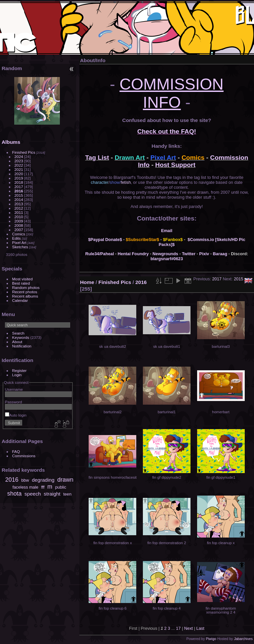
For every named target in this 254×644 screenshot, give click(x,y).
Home (87, 282)
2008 (19, 225)
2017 (19, 187)
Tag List (97, 158)
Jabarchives (243, 639)
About (17, 342)
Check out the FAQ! (167, 131)
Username (14, 389)
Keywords (21, 337)
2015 (19, 195)
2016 (19, 191)
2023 (19, 161)
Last (200, 628)
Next (189, 628)
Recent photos (25, 292)
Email (167, 231)
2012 (19, 208)
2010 (19, 217)
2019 (19, 178)
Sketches (20, 247)
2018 (19, 182)
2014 (19, 200)
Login (17, 375)
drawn (65, 480)
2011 (19, 212)
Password (14, 402)
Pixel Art (19, 242)
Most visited (22, 279)
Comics (19, 234)
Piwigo (211, 639)
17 (178, 628)
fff (43, 487)
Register (20, 370)
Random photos (26, 287)
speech (33, 494)
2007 (19, 230)
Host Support (175, 165)
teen (67, 494)
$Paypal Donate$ (105, 240)
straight (52, 494)
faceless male (25, 487)
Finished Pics (24, 152)
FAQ (16, 451)
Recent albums (25, 296)
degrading (43, 480)
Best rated (21, 283)
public (61, 487)
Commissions (24, 456)
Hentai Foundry (133, 254)
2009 (19, 221)
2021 (19, 169)
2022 (19, 165)
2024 (19, 157)
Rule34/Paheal (100, 254)
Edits (17, 238)
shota (15, 494)
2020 (19, 174)
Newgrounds (165, 254)
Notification (22, 346)
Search (18, 333)
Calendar (20, 300)
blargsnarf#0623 (167, 259)
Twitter (189, 254)
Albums (11, 142)
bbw (25, 480)
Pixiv (204, 254)
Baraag (220, 254)
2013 (19, 204)
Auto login (16, 415)
